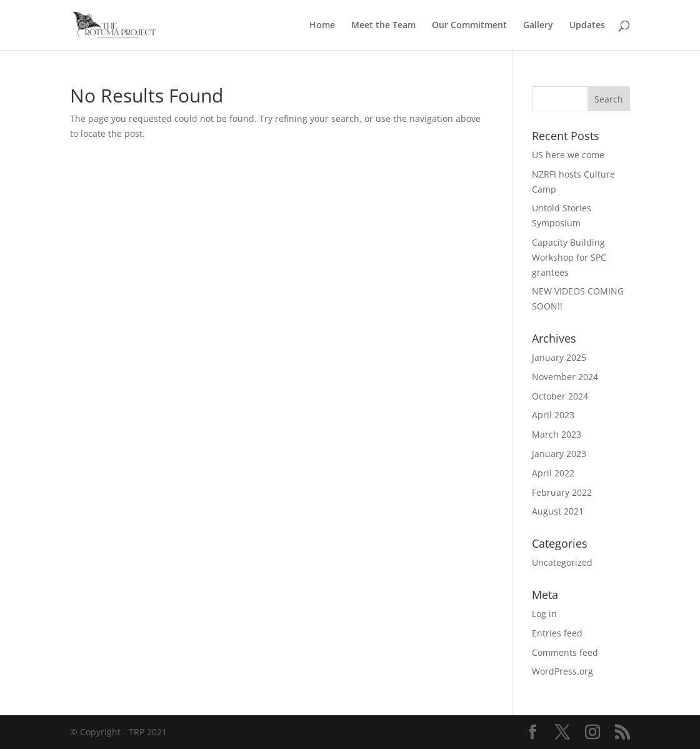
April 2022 (553, 473)
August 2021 (558, 511)
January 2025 (559, 357)
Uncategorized (562, 562)
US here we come (568, 155)
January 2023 (559, 454)
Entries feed (557, 633)
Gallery (538, 26)
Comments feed (565, 652)
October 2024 (560, 396)
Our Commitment (469, 26)
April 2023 (553, 415)
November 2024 (565, 377)
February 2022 (562, 492)
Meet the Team (383, 26)
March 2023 (557, 434)
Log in (544, 614)
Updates (587, 26)
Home (322, 26)
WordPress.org (562, 671)
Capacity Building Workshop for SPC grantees (569, 257)
